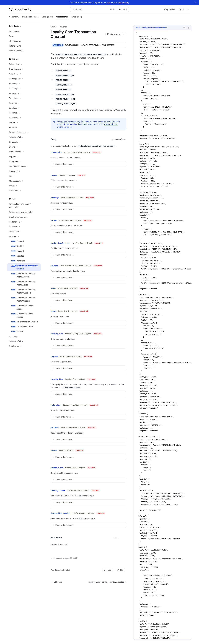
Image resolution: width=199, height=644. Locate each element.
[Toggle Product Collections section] (24, 132)
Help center (170, 9)
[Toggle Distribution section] (24, 346)
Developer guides (30, 18)
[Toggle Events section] (24, 147)
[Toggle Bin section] (24, 176)
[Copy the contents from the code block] (184, 28)
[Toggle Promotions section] (24, 93)
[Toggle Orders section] (24, 123)
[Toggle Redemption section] (24, 222)
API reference (62, 18)
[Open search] (93, 9)
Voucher (63, 27)
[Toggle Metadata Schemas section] (24, 166)
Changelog (77, 18)
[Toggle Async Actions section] (24, 152)
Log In (181, 9)
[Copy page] (114, 34)
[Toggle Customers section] (24, 118)
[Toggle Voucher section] (24, 236)
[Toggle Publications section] (24, 64)
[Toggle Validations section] (24, 74)
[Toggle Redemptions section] (24, 79)
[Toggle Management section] (24, 181)
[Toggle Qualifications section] (24, 69)
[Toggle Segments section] (24, 142)
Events (53, 27)
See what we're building (118, 3)
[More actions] (124, 34)
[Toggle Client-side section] (24, 191)
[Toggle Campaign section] (24, 336)
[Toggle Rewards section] (24, 103)
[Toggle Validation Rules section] (24, 137)
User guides (47, 18)
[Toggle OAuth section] (24, 186)
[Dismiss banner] (196, 3)
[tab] (152, 28)
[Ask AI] (189, 28)
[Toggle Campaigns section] (24, 89)
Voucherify (14, 18)
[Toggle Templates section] (24, 98)
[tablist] (158, 28)
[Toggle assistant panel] (123, 9)
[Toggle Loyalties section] (24, 108)
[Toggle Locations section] (24, 171)
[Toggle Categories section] (24, 161)
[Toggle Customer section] (24, 227)
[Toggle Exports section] (24, 157)
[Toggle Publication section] (24, 232)
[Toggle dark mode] (188, 9)
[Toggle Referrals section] (24, 113)
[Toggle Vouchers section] (24, 84)
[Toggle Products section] (24, 127)
